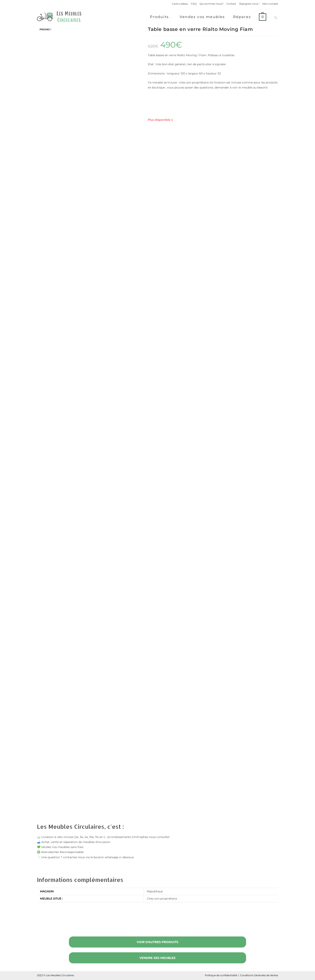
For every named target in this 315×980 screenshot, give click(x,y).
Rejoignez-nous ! (249, 4)
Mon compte (270, 4)
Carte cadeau (180, 4)
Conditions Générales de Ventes (259, 975)
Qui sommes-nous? (211, 4)
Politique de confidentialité (221, 975)
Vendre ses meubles (157, 958)
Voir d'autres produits (157, 942)
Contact (231, 4)
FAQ (194, 4)
